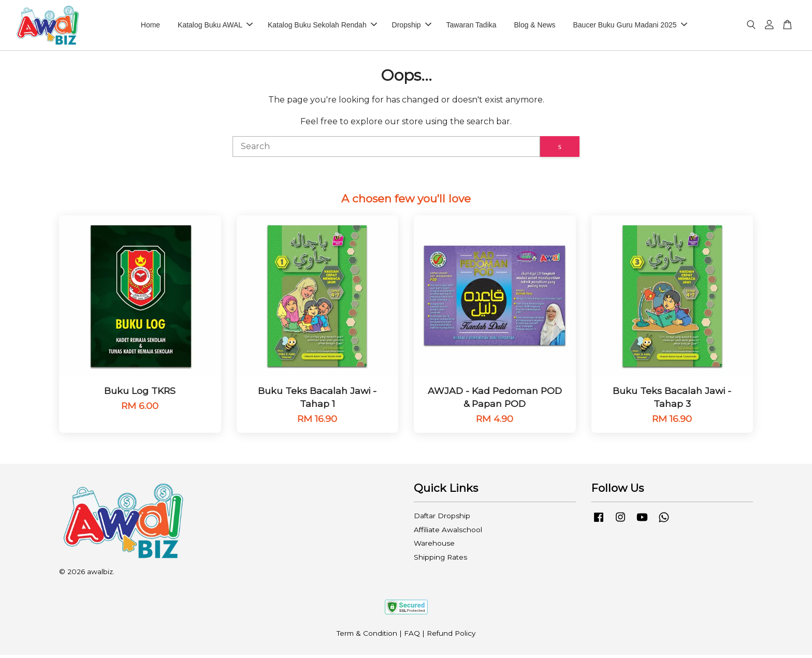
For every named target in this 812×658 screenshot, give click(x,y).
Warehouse (434, 546)
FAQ (412, 636)
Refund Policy (451, 636)
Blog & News (534, 26)
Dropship (412, 26)
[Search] (386, 150)
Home (150, 26)
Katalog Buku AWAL (215, 26)
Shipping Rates (440, 560)
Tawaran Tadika (472, 26)
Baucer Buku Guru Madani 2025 (630, 26)
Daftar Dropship (442, 519)
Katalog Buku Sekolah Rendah (322, 26)
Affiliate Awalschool (448, 533)
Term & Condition (367, 636)
